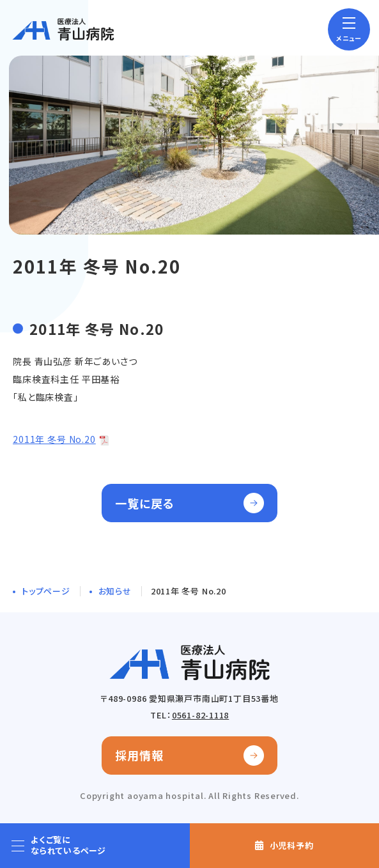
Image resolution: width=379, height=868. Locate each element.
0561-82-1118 (200, 715)
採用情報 (139, 755)
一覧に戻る (145, 503)
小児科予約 (292, 845)
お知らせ (115, 591)
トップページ (46, 591)
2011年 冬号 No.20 (54, 439)
